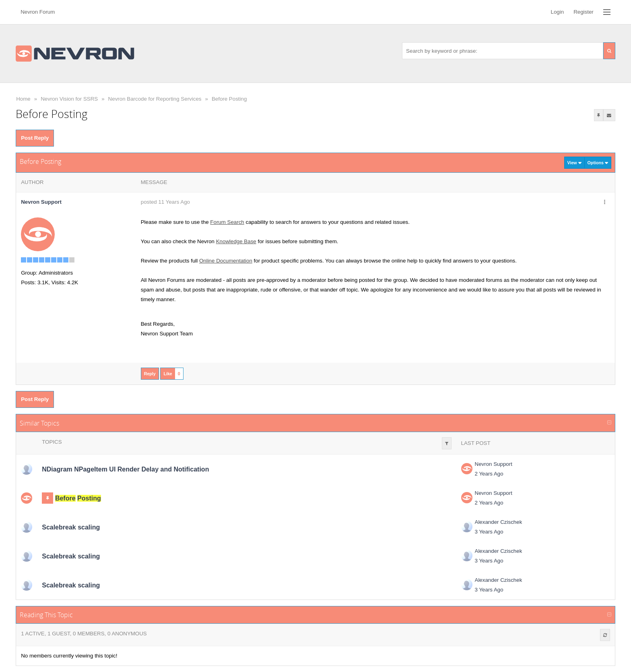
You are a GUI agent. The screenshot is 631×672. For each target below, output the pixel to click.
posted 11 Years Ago (165, 202)
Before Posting (229, 99)
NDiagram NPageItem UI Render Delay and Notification (125, 469)
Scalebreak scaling (71, 527)
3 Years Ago (489, 532)
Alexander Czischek (499, 522)
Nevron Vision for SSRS (69, 99)
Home (23, 99)
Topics (52, 442)
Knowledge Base (236, 241)
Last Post (476, 443)
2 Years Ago (489, 474)
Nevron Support (494, 464)
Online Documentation (226, 261)
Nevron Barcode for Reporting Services (155, 99)
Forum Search (227, 222)
